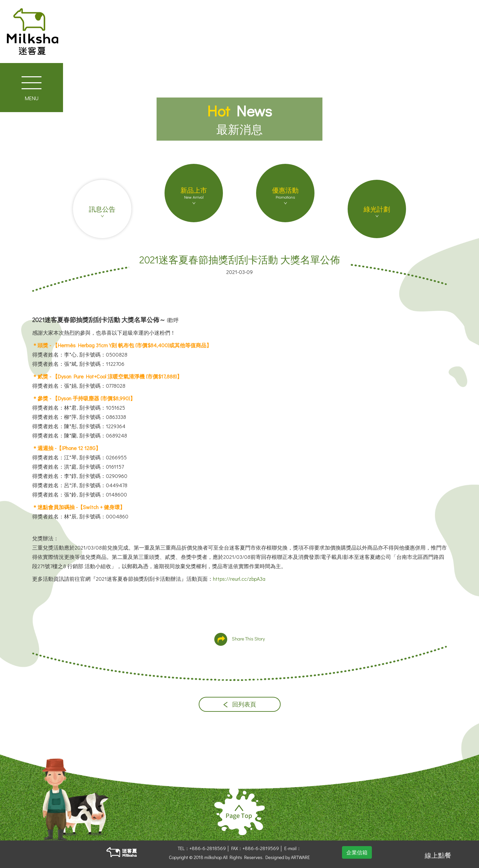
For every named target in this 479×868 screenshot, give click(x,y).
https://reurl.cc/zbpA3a (239, 579)
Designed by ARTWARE (288, 857)
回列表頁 (240, 704)
